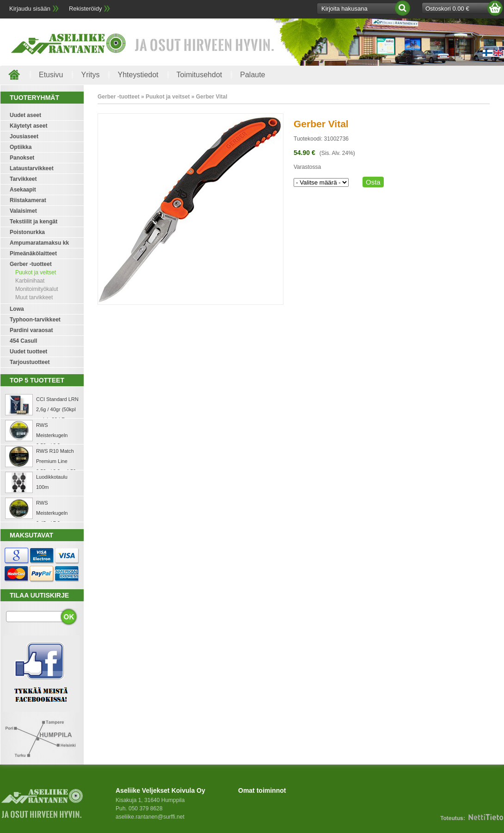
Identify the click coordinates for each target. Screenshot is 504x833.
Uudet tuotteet (28, 352)
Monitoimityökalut (37, 289)
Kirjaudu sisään (30, 9)
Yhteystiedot (138, 75)
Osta (373, 182)
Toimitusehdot (200, 75)
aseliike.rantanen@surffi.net (150, 817)
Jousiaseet (24, 136)
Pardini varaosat (31, 330)
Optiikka (21, 147)
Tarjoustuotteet (30, 362)
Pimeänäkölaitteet (33, 253)
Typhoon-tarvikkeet (35, 320)
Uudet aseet (25, 115)
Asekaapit (23, 190)
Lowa (17, 309)
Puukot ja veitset (36, 272)
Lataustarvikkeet (32, 168)
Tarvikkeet (23, 179)
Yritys (90, 75)
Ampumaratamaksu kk (39, 243)
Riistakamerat (28, 200)
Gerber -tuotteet (31, 264)
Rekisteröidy (86, 9)
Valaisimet (23, 211)
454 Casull (23, 341)
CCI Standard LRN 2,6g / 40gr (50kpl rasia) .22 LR (57, 409)
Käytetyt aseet (28, 126)
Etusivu (51, 75)
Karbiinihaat (30, 281)
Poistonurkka (27, 232)
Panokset (22, 158)
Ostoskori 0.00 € (447, 9)
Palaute (252, 75)
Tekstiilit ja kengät (34, 222)
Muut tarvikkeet (34, 297)
